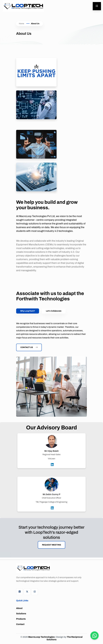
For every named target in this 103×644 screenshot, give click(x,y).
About (19, 608)
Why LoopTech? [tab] (28, 311)
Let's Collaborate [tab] (54, 311)
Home (22, 24)
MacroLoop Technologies (42, 637)
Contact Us (29, 347)
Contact (20, 624)
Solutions (21, 614)
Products (21, 619)
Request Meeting (51, 545)
